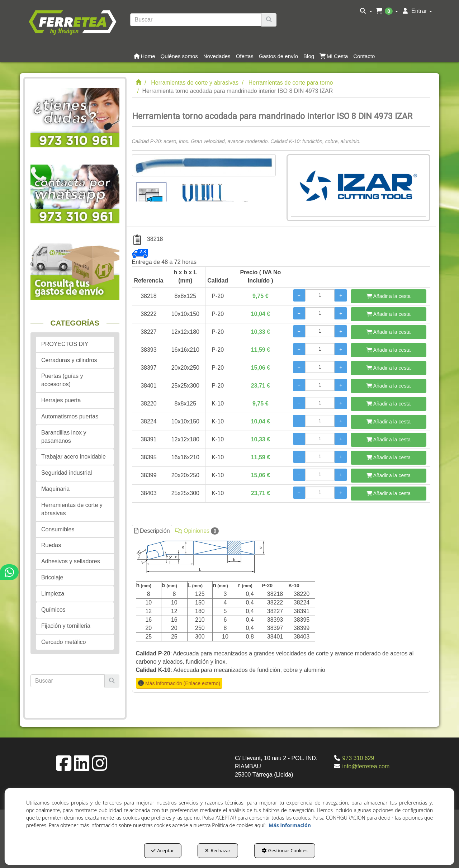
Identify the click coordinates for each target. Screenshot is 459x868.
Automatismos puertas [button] (70, 416)
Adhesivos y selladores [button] (71, 561)
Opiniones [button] (197, 531)
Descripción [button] (152, 531)
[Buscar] (269, 20)
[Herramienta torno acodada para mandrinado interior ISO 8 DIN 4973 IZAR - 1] (151, 189)
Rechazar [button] (218, 850)
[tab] (281, 615)
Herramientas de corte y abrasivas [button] (72, 509)
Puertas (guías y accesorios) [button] (62, 380)
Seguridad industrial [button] (67, 473)
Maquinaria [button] (55, 489)
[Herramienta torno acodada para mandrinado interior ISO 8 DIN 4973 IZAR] (204, 165)
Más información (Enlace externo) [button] (183, 683)
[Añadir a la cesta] (389, 296)
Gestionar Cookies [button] (285, 850)
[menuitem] (366, 11)
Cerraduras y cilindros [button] (69, 360)
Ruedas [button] (51, 545)
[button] (72, 22)
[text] (196, 20)
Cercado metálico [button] (64, 642)
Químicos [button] (53, 610)
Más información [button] (290, 825)
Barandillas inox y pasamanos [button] (64, 437)
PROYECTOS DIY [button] (65, 344)
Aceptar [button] (163, 850)
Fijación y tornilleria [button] (66, 626)
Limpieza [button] (53, 594)
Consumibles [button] (58, 529)
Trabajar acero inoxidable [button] (74, 457)
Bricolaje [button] (52, 577)
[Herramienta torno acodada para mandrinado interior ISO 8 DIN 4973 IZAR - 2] (213, 189)
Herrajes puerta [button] (61, 400)
